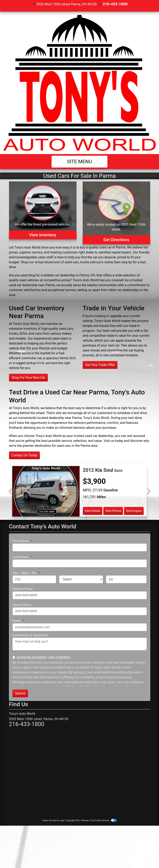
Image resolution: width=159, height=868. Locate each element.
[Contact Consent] (14, 657)
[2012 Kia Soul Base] (46, 491)
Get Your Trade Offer (100, 365)
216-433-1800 (115, 4)
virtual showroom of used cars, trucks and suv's (69, 262)
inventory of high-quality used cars (48, 328)
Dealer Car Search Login (53, 820)
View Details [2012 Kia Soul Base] (93, 511)
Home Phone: (22, 605)
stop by (126, 262)
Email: (17, 621)
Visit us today (113, 441)
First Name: (21, 541)
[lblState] (81, 579)
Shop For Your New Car (28, 377)
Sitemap (85, 820)
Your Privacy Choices (103, 820)
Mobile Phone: (23, 589)
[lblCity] (34, 579)
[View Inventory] (43, 213)
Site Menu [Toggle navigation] (80, 161)
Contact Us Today (24, 455)
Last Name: (21, 557)
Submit (20, 693)
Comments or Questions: (31, 635)
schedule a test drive (132, 413)
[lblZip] (126, 579)
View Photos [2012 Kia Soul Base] (113, 511)
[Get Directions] (116, 213)
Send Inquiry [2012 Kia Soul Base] (134, 511)
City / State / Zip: (25, 573)
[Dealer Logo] (79, 83)
